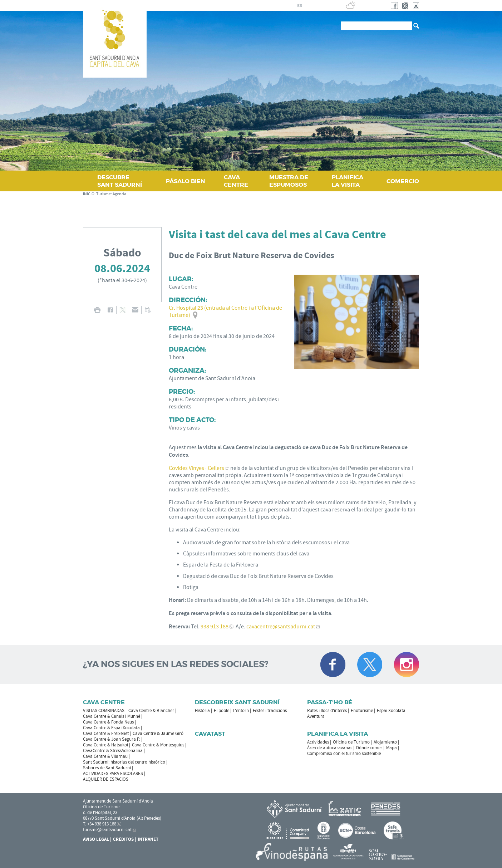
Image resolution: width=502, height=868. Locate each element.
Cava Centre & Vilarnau (105, 756)
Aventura (316, 716)
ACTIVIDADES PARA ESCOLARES (113, 774)
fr (308, 6)
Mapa (392, 748)
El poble (222, 711)
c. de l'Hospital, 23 (100, 813)
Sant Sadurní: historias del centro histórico (124, 762)
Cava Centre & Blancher (151, 711)
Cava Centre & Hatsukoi (105, 745)
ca (291, 6)
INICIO (89, 194)
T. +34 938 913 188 (100, 824)
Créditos (123, 839)
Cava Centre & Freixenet (106, 734)
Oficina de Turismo (351, 742)
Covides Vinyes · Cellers (196, 468)
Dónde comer (369, 748)
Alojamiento (385, 742)
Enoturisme (362, 711)
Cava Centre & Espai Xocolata (111, 728)
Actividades (318, 742)
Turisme (104, 194)
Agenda (119, 194)
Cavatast (210, 734)
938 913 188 (215, 627)
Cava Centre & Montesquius (158, 745)
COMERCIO (403, 181)
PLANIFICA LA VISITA (348, 181)
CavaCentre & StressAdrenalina (113, 751)
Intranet (148, 839)
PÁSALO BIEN (186, 181)
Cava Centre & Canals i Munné (112, 716)
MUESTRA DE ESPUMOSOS (289, 181)
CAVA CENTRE (236, 181)
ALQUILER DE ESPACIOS (106, 779)
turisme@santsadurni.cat (107, 830)
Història (202, 711)
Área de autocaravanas (330, 748)
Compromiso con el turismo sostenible (344, 754)
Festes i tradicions (270, 711)
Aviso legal (96, 839)
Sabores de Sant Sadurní (107, 768)
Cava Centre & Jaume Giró (158, 734)
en (317, 6)
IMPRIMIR (97, 310)
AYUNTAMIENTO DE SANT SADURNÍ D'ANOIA (231, 5)
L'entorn (241, 711)
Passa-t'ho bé (330, 702)
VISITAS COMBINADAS (104, 711)
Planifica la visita (338, 734)
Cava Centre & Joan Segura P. (112, 739)
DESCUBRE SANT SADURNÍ (120, 181)
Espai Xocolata (391, 711)
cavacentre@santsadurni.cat (281, 627)
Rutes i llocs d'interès (327, 711)
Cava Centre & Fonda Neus (108, 722)
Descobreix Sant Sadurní (237, 702)
